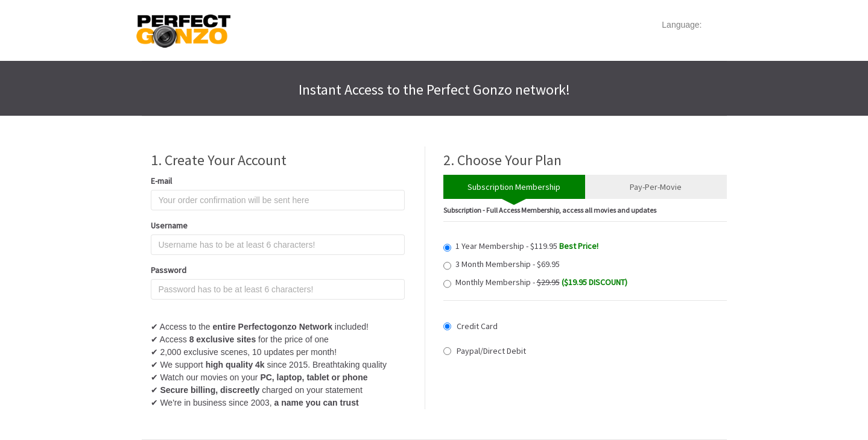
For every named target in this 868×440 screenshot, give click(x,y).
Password (169, 270)
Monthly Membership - (535, 282)
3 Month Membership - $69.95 (502, 264)
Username (169, 225)
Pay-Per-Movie (656, 187)
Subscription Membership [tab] (514, 187)
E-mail (161, 181)
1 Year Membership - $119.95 (521, 246)
